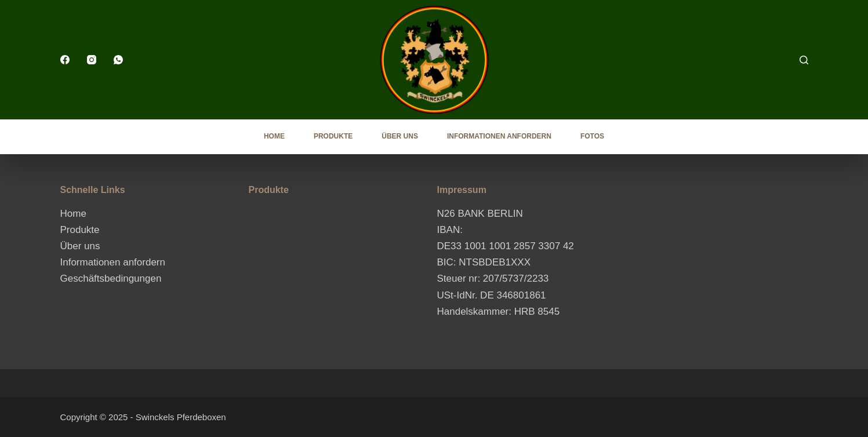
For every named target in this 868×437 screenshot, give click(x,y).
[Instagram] (92, 60)
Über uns (400, 136)
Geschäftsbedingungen (111, 278)
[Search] (804, 60)
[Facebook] (65, 60)
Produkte (333, 136)
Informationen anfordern (499, 136)
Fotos (592, 136)
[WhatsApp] (118, 60)
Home (274, 136)
